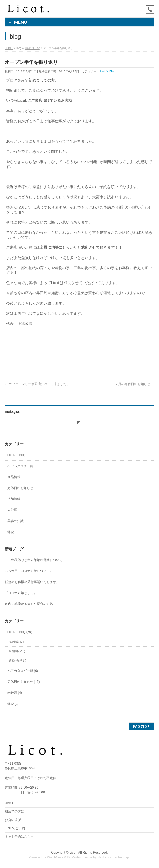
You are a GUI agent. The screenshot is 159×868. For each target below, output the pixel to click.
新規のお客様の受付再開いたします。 (32, 582)
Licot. (73, 853)
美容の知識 (15, 521)
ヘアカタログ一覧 (20, 466)
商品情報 (14, 477)
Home (9, 803)
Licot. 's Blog (107, 71)
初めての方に (14, 812)
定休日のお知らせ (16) (24, 682)
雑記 (11, 532)
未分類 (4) (15, 693)
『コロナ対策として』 (21, 593)
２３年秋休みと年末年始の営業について (34, 560)
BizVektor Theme (80, 857)
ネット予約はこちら (19, 837)
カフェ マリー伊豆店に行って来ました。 (37, 384)
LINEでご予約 (15, 828)
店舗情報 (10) (17, 651)
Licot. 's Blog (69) (20, 632)
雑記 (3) (13, 704)
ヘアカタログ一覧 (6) (23, 671)
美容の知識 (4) (18, 661)
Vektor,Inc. (105, 857)
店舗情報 (14, 499)
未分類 (12, 510)
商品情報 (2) (16, 642)
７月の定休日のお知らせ (135, 384)
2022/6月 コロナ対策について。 (29, 571)
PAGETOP (141, 726)
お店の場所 (13, 820)
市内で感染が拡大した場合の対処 (29, 604)
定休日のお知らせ (20, 488)
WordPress (55, 857)
